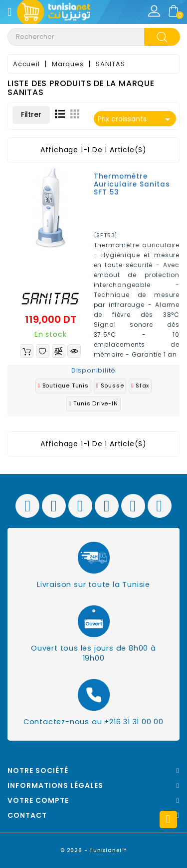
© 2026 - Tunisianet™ (93, 850)
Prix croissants (136, 119)
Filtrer (31, 114)
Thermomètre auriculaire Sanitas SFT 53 (132, 184)
